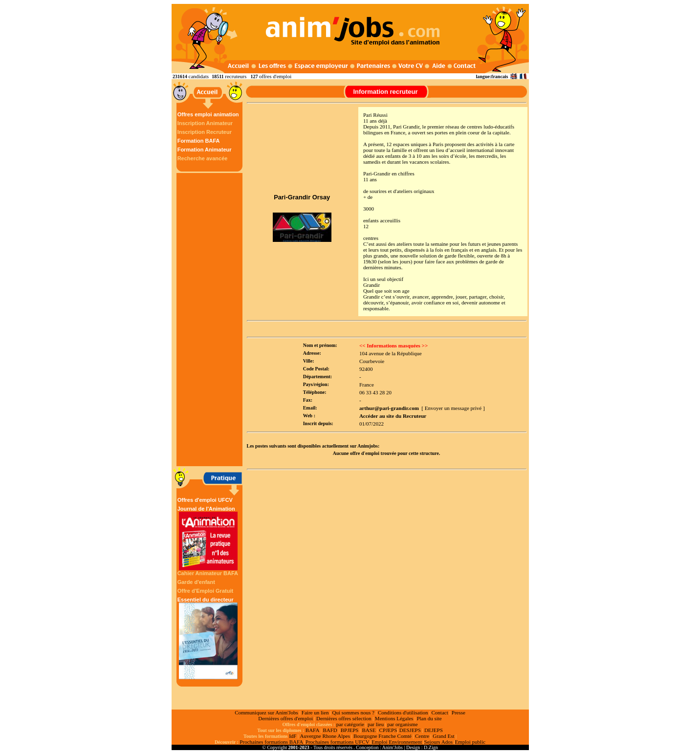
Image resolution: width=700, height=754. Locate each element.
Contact (440, 712)
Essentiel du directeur (208, 638)
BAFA (313, 730)
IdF (293, 736)
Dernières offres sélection (344, 718)
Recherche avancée (203, 158)
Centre (422, 736)
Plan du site (429, 718)
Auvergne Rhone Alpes (325, 736)
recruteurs (236, 76)
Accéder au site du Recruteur (393, 416)
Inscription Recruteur (205, 132)
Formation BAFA (199, 141)
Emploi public (470, 742)
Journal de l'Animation (208, 538)
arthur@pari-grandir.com (389, 408)
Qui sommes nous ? (353, 712)
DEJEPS (434, 730)
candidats (199, 76)
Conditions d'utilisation (403, 712)
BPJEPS (350, 730)
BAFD (330, 730)
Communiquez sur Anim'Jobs (266, 712)
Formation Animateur (205, 150)
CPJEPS (388, 730)
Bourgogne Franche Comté (383, 736)
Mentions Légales (394, 718)
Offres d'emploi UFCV (205, 500)
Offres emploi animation (208, 114)
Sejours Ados (438, 742)
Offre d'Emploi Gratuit (205, 591)
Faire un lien (315, 712)
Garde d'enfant (196, 582)
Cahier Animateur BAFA (208, 573)
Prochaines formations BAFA (271, 742)
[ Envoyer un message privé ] (453, 408)
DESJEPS (410, 730)
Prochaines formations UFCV (338, 742)
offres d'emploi (275, 76)
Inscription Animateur (205, 123)
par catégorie (350, 724)
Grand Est (443, 736)
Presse (459, 712)
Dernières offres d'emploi (285, 718)
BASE (369, 730)
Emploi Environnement (397, 742)
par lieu (376, 724)
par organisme (402, 724)
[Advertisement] (211, 320)
